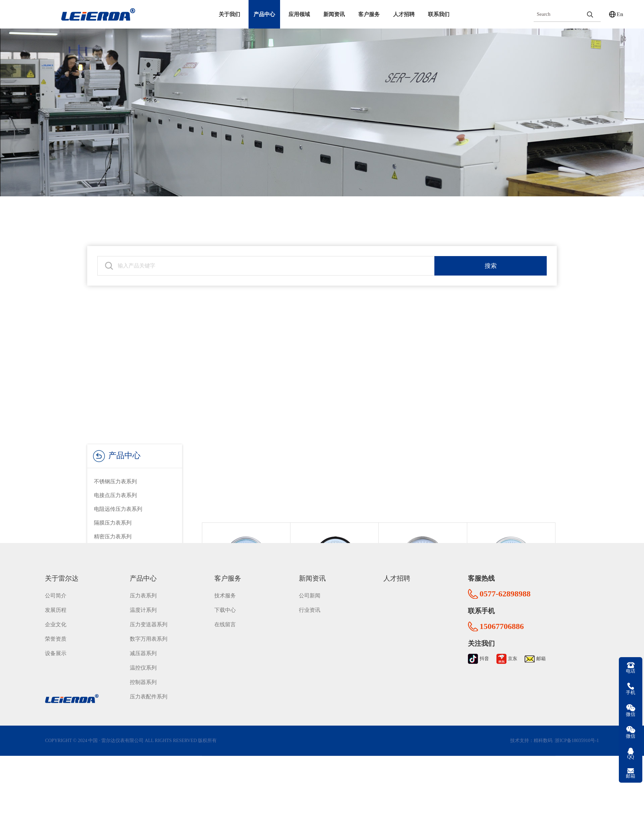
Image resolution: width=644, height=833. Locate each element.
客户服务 (369, 14)
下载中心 (225, 604)
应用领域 (299, 14)
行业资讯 (310, 604)
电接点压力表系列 (115, 495)
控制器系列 (143, 676)
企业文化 (56, 618)
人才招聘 (404, 14)
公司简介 (56, 589)
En (620, 14)
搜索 (491, 261)
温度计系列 (143, 604)
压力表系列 (143, 589)
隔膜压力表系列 (113, 523)
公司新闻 (310, 589)
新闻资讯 (334, 14)
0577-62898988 (505, 587)
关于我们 (229, 14)
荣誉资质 (56, 632)
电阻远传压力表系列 (118, 509)
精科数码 (543, 734)
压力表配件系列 (149, 690)
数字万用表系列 (149, 632)
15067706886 (502, 620)
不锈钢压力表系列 (115, 481)
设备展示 (56, 647)
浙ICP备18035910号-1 (576, 734)
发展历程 (56, 604)
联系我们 (439, 14)
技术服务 (225, 589)
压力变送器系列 (149, 618)
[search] (590, 14)
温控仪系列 (143, 661)
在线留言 (225, 618)
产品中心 (264, 14)
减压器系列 (143, 647)
